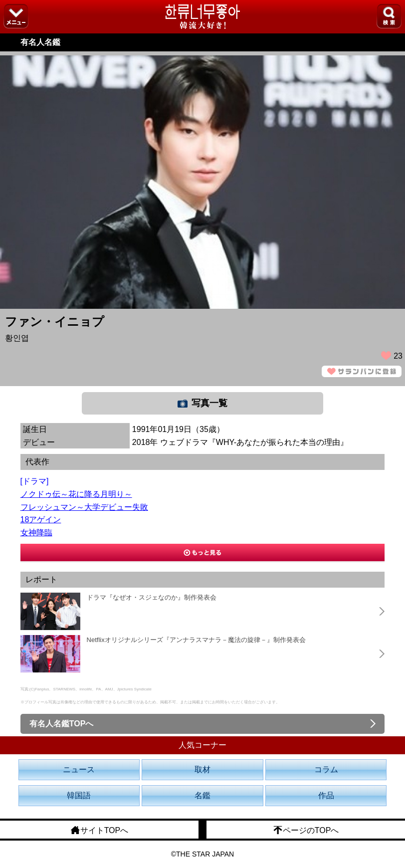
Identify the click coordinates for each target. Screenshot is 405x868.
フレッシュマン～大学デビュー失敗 (84, 507)
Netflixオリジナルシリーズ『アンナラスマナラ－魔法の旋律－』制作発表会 (196, 640)
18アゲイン (41, 520)
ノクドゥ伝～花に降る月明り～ (76, 494)
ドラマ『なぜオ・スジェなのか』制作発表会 (152, 597)
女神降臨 (36, 533)
